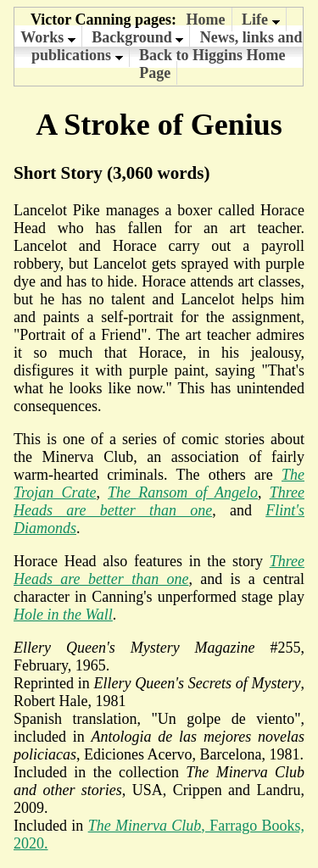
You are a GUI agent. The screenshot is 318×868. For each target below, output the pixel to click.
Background (137, 37)
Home (206, 19)
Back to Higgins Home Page (212, 64)
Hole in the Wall (63, 615)
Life (261, 19)
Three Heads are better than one (159, 501)
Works (48, 37)
